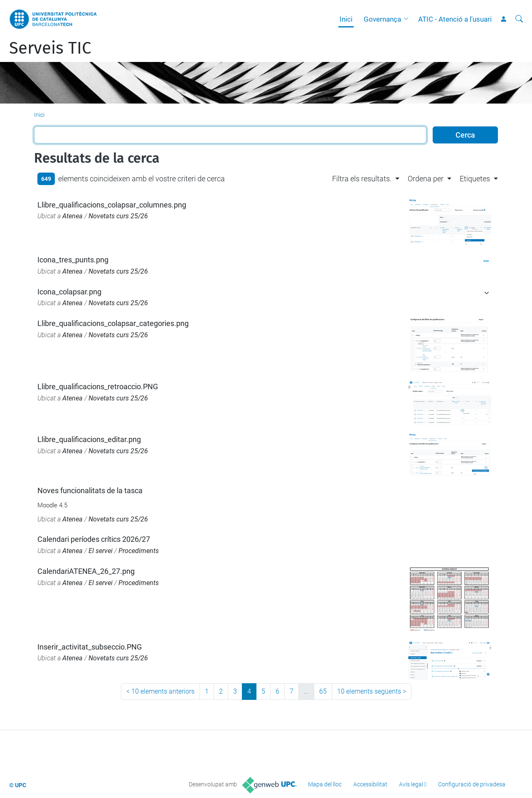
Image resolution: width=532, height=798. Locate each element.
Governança (382, 19)
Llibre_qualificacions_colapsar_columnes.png (112, 205)
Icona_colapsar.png (69, 292)
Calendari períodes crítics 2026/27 (94, 539)
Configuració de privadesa (472, 784)
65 (323, 691)
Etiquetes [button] (475, 179)
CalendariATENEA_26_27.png (86, 571)
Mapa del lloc (325, 784)
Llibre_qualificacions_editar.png (89, 439)
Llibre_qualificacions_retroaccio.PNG (98, 387)
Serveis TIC (50, 48)
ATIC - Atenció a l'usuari (455, 19)
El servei (101, 551)
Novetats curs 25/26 (118, 216)
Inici (346, 19)
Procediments (139, 551)
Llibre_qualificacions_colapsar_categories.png (113, 323)
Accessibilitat (370, 784)
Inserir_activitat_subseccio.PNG (90, 647)
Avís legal (411, 784)
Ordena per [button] (426, 179)
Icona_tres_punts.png (73, 260)
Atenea (73, 216)
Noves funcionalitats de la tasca (90, 490)
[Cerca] (519, 19)
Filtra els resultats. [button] (362, 179)
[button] (408, 19)
